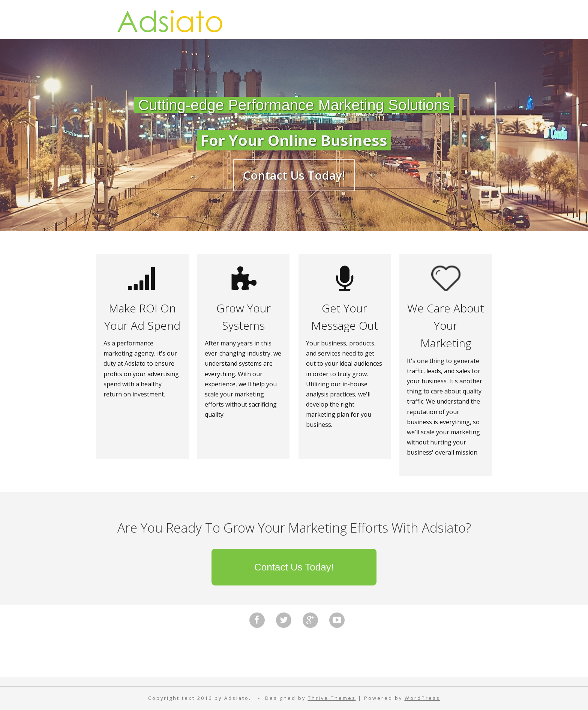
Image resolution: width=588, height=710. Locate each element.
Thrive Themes (332, 698)
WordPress (422, 698)
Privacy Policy (337, 21)
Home (280, 21)
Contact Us (463, 21)
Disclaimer (403, 21)
